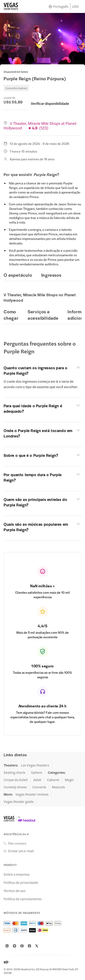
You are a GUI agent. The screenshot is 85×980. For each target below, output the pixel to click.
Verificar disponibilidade (50, 103)
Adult (37, 780)
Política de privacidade (21, 882)
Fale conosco (17, 843)
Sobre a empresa (17, 874)
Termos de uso (15, 891)
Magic (69, 780)
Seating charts (15, 772)
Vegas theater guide (19, 802)
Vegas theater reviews (32, 794)
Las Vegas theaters (35, 765)
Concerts (39, 787)
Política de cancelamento (23, 899)
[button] (42, 370)
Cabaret (53, 780)
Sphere (37, 772)
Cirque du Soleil (16, 780)
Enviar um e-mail (21, 851)
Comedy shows (15, 787)
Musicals (58, 787)
